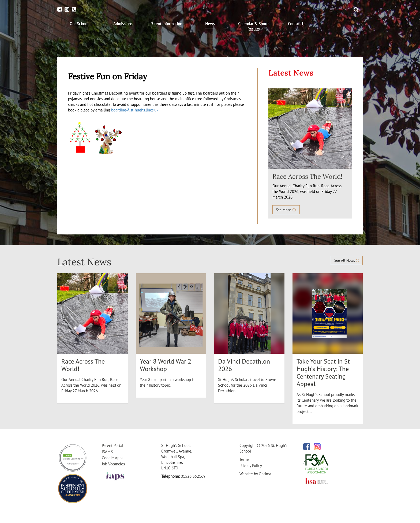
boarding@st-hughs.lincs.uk (135, 110)
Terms (244, 459)
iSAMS (107, 452)
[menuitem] (79, 24)
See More (286, 210)
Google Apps (112, 458)
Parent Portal (112, 445)
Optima (265, 474)
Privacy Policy (251, 466)
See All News (347, 260)
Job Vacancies (113, 464)
